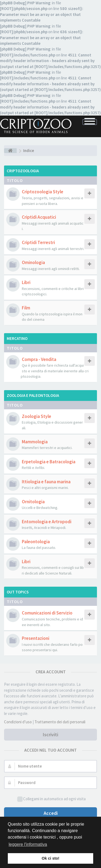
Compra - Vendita (39, 359)
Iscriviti (50, 734)
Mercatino (17, 338)
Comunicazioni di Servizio (47, 613)
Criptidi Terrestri (38, 242)
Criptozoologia (23, 171)
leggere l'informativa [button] (28, 844)
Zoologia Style (36, 416)
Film (26, 308)
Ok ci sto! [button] (51, 858)
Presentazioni (36, 638)
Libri (26, 282)
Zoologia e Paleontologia (33, 395)
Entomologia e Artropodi (47, 522)
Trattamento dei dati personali (60, 722)
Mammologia (35, 442)
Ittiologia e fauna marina (46, 482)
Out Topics (18, 592)
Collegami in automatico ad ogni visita (51, 799)
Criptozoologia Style (43, 192)
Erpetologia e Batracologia (49, 462)
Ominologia (33, 262)
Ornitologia (33, 502)
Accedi (51, 813)
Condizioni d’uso (18, 722)
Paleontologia (36, 542)
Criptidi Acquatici (39, 217)
